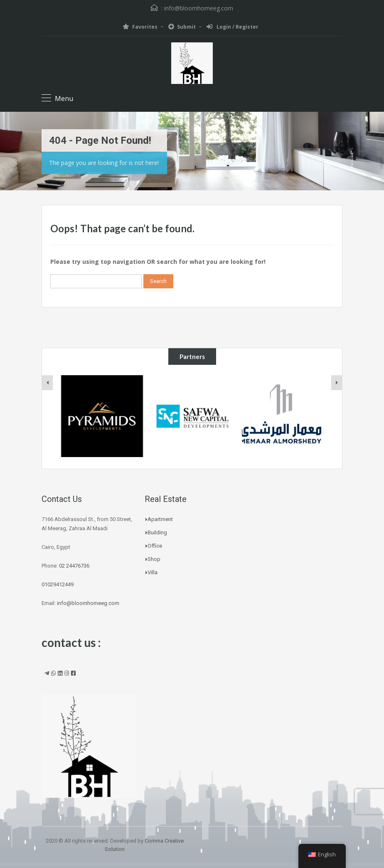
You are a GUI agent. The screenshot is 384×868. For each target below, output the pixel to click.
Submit (182, 27)
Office (155, 546)
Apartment (160, 519)
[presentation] (47, 383)
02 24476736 (74, 566)
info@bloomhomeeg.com (199, 8)
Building (157, 532)
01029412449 (58, 584)
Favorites (140, 27)
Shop (154, 559)
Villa (153, 572)
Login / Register (233, 27)
